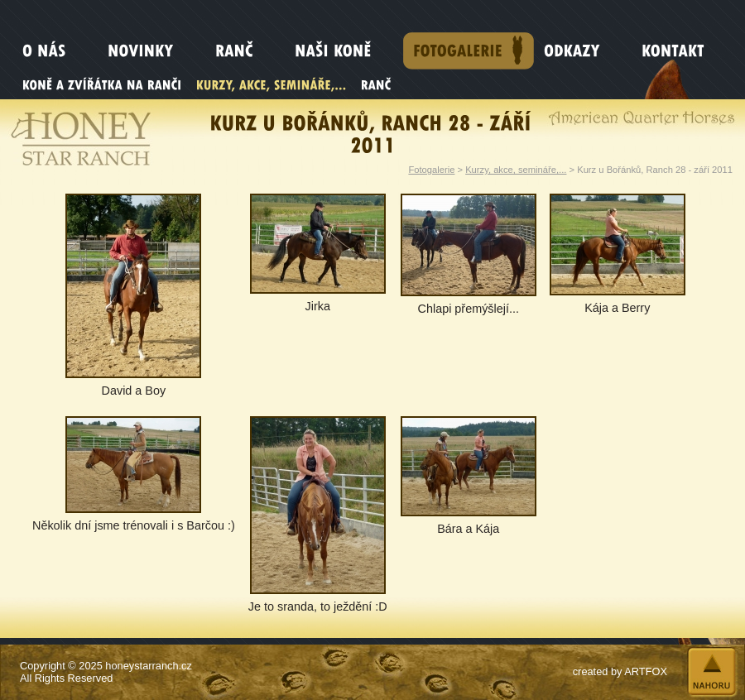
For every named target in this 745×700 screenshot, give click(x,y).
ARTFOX (646, 671)
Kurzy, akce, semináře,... (516, 170)
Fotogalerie (431, 170)
